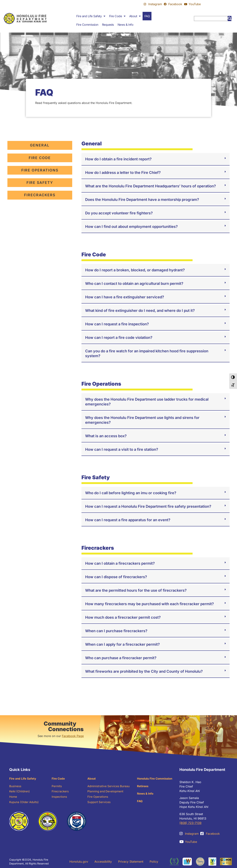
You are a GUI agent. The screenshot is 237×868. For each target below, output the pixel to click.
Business (15, 787)
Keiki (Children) (20, 792)
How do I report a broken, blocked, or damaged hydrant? (135, 270)
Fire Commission (87, 25)
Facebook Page (73, 736)
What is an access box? (106, 436)
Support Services (99, 803)
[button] (156, 159)
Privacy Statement (131, 862)
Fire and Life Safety (91, 16)
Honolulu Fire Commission (156, 779)
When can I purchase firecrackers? (116, 631)
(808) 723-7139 (190, 823)
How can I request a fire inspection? (117, 324)
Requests (108, 25)
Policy (154, 862)
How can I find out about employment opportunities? (131, 227)
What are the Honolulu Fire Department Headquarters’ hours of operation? (151, 186)
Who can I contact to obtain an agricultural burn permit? (134, 284)
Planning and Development (106, 792)
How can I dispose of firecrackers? (116, 577)
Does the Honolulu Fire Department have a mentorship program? (142, 200)
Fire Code (117, 16)
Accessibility (103, 862)
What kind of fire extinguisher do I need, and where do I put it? (140, 311)
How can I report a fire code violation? (119, 338)
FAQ (147, 16)
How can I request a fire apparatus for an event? (128, 520)
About (135, 16)
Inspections (60, 798)
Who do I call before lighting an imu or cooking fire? (131, 493)
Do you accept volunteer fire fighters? (119, 213)
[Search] (230, 18)
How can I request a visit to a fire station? (122, 449)
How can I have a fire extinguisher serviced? (125, 297)
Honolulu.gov (79, 862)
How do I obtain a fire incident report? (118, 159)
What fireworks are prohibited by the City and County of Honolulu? (144, 671)
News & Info (126, 25)
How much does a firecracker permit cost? (123, 617)
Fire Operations (98, 798)
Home (13, 798)
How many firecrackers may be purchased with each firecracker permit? (150, 604)
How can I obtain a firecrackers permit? (120, 563)
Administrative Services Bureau (109, 787)
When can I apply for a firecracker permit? (122, 644)
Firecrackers (60, 792)
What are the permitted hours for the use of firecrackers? (136, 590)
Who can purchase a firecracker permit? (121, 658)
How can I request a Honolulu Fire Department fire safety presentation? (148, 506)
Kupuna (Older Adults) (25, 803)
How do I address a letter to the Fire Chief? (123, 173)
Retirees (143, 787)
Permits (57, 787)
